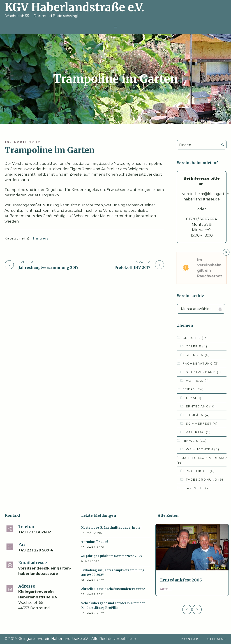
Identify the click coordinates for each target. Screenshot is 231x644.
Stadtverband (203, 372)
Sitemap (217, 639)
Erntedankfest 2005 (181, 580)
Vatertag (198, 432)
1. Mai (194, 398)
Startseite (196, 488)
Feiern (193, 389)
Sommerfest (202, 423)
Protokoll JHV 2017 (132, 267)
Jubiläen (198, 415)
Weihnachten (203, 449)
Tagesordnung (205, 479)
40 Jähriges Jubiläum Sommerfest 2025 (112, 556)
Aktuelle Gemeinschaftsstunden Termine (113, 589)
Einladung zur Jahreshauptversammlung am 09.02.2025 (113, 573)
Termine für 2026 (95, 542)
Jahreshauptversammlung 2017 (49, 267)
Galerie (197, 346)
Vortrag (197, 381)
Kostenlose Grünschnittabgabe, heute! (111, 528)
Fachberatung (201, 363)
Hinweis (41, 238)
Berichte (195, 338)
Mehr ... (166, 589)
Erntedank (201, 406)
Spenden (198, 355)
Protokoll (200, 471)
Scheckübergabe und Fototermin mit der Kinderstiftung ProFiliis (113, 606)
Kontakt (192, 639)
